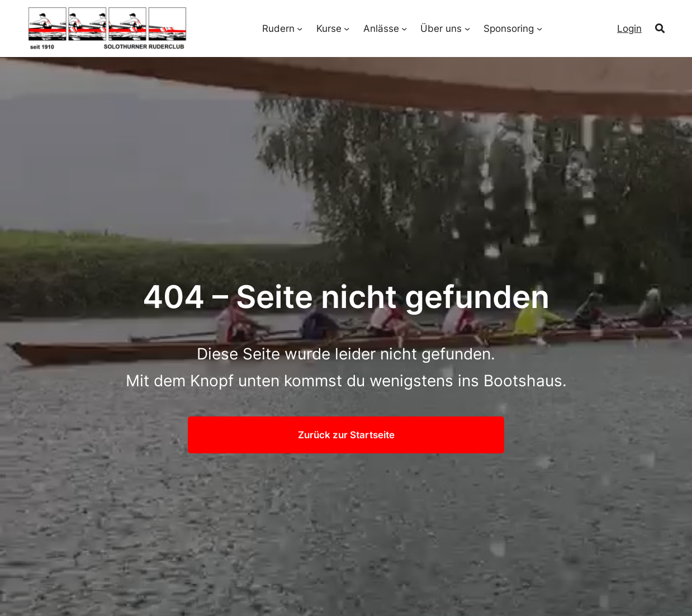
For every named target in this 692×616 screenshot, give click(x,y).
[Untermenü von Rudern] (300, 29)
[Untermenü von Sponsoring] (539, 29)
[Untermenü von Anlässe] (404, 29)
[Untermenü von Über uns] (467, 29)
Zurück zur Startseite (346, 435)
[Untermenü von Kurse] (347, 29)
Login (629, 28)
